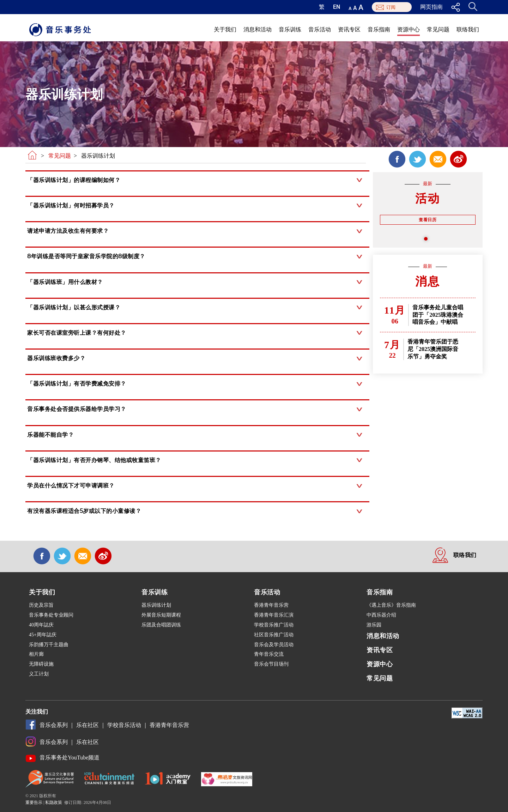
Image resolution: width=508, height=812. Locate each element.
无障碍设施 (41, 664)
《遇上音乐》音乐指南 (391, 605)
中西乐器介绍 (381, 615)
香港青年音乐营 (271, 605)
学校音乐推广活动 (274, 625)
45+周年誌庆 (43, 635)
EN (337, 7)
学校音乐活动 (124, 725)
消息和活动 (258, 30)
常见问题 (438, 30)
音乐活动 (320, 30)
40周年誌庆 (41, 625)
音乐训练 (290, 30)
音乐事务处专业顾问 (51, 615)
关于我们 (225, 30)
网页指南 (431, 7)
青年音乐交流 (269, 654)
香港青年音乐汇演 (274, 615)
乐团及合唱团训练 (161, 625)
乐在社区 (87, 725)
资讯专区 (349, 30)
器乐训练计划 (156, 605)
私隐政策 (54, 802)
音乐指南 (379, 30)
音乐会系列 (54, 725)
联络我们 (468, 30)
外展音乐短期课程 (161, 615)
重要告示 (34, 802)
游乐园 (374, 625)
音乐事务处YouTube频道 (69, 758)
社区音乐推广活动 (274, 635)
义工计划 (39, 674)
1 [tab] (428, 241)
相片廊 (36, 654)
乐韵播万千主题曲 (49, 645)
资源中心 (409, 30)
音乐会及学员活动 (274, 645)
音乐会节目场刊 (271, 664)
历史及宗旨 (41, 605)
